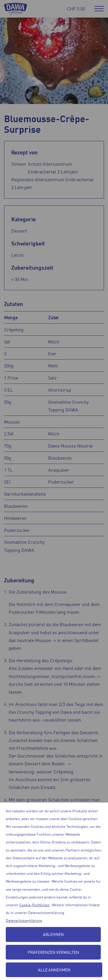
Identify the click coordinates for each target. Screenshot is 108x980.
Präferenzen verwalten (53, 952)
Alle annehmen (54, 970)
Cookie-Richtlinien (34, 905)
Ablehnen (53, 934)
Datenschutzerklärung (24, 920)
